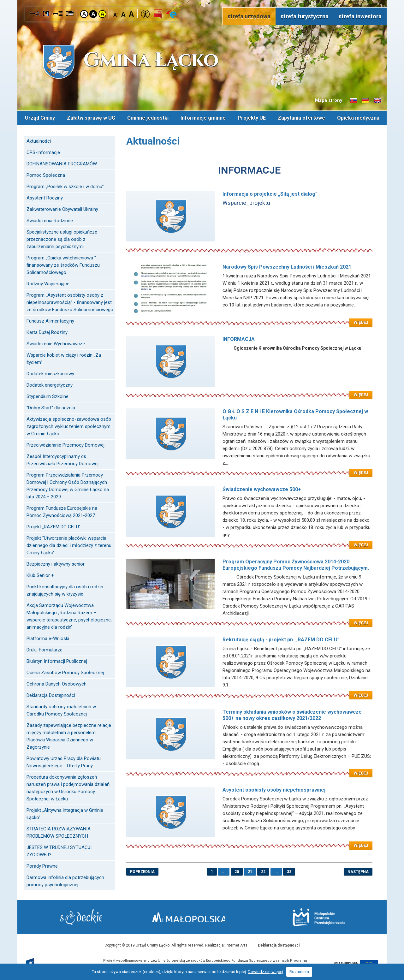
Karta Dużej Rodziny (47, 332)
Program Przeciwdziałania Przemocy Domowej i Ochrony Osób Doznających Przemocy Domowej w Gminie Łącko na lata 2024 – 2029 (68, 485)
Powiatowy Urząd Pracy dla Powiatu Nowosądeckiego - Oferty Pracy (64, 761)
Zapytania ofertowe (301, 118)
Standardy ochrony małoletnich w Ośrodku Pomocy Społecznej (61, 710)
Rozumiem (299, 972)
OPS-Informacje (43, 152)
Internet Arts (237, 945)
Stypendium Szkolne (48, 396)
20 (237, 871)
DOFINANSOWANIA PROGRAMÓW (62, 163)
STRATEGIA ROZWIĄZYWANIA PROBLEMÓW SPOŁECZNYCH (59, 832)
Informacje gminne (203, 118)
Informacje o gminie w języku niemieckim (365, 101)
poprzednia (142, 871)
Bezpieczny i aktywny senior (56, 563)
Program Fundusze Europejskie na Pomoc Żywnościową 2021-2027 (62, 511)
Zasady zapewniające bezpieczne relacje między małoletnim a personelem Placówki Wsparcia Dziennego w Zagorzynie (69, 736)
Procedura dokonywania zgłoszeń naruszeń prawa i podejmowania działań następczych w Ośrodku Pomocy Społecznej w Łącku (68, 787)
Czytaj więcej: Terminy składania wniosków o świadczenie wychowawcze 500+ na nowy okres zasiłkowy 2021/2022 (249, 769)
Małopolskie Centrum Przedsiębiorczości (315, 917)
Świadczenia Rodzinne (50, 220)
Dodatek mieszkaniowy (50, 373)
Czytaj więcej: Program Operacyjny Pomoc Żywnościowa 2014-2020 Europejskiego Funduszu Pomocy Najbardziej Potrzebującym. (249, 619)
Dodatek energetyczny (50, 384)
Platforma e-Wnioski (48, 638)
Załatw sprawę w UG (91, 118)
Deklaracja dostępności (279, 945)
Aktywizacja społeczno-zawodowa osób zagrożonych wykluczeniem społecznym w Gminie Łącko (69, 426)
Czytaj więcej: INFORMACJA (249, 390)
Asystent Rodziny (45, 197)
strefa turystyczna (305, 16)
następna (358, 871)
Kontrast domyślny (84, 14)
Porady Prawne (42, 865)
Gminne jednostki (148, 118)
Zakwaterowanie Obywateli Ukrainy (62, 209)
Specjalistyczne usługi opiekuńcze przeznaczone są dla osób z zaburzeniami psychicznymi (62, 239)
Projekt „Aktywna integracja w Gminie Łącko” (65, 813)
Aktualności (39, 140)
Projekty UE (252, 118)
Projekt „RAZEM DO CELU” (53, 526)
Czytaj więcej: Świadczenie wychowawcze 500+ (249, 541)
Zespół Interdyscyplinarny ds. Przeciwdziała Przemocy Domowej (62, 459)
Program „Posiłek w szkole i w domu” (65, 186)
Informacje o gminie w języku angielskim (377, 101)
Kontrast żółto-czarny (102, 14)
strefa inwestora (360, 16)
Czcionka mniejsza (116, 14)
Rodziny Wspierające (48, 283)
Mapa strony (329, 100)
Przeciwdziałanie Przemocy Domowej (65, 444)
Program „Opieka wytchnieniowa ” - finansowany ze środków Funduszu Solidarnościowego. (63, 264)
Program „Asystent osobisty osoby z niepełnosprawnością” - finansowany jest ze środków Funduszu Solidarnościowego (70, 302)
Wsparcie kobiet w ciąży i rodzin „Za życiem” (64, 358)
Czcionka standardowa (124, 14)
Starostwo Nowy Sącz (85, 917)
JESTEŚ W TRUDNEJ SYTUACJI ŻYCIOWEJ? (59, 850)
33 (289, 871)
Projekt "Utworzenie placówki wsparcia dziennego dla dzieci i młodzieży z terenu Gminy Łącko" (69, 545)
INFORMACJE (249, 169)
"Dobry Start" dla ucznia (51, 407)
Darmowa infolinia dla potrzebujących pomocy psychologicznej (65, 880)
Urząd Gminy (40, 118)
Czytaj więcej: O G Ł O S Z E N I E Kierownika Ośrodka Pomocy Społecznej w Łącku (249, 468)
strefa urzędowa (249, 16)
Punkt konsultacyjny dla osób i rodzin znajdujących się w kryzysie (65, 590)
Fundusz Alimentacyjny (50, 320)
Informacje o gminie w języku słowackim (353, 101)
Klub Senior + (40, 575)
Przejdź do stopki (202, 0)
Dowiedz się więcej (265, 972)
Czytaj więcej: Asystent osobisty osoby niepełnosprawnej (249, 841)
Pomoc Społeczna (46, 175)
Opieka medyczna (358, 118)
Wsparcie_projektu (246, 202)
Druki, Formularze (45, 649)
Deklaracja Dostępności (51, 695)
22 (263, 871)
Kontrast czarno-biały (93, 14)
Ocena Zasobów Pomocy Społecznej (65, 672)
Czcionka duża (132, 14)
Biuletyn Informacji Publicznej (57, 661)
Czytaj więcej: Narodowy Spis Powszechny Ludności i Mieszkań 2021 (249, 318)
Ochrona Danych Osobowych (56, 683)
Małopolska (201, 916)
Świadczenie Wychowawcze (56, 343)
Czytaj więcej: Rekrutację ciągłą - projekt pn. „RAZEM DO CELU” (249, 691)
